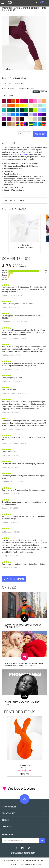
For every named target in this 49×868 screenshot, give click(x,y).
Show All (36, 92)
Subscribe (7, 835)
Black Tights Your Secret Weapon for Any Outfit (23, 626)
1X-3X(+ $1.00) (18, 84)
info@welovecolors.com (23, 853)
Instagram (8, 200)
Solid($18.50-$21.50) (10, 88)
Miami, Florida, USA (33, 865)
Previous (3, 233)
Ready (42, 92)
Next (46, 233)
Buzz (16, 200)
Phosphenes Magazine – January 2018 (22, 703)
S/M (4, 84)
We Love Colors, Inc (21, 860)
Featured (22, 200)
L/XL (9, 84)
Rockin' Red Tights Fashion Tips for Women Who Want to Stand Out (24, 665)
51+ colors (24, 154)
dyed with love (14, 865)
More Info (24, 774)
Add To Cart (40, 134)
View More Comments (14, 579)
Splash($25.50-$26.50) (26, 88)
